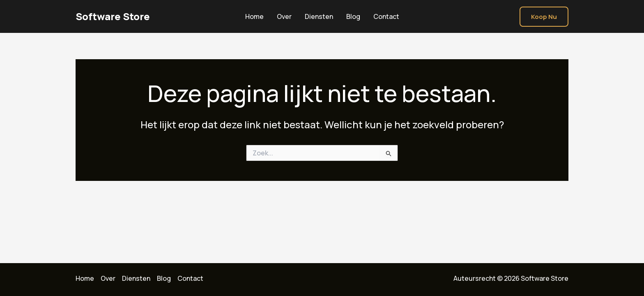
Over (284, 16)
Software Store (113, 16)
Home (254, 16)
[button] (544, 17)
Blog (353, 16)
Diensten (319, 16)
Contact (386, 16)
